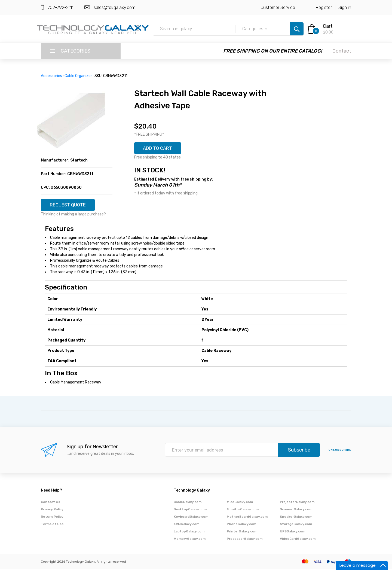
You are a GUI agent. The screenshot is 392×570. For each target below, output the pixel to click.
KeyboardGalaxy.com (191, 517)
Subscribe (299, 451)
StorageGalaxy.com (296, 525)
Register (324, 7)
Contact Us (50, 503)
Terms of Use (52, 525)
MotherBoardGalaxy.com (247, 517)
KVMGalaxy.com (186, 525)
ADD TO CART (160, 149)
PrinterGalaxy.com (242, 532)
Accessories (51, 76)
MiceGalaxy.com (240, 503)
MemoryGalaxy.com (190, 539)
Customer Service (278, 7)
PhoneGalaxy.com (241, 525)
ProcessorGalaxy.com (245, 539)
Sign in (345, 7)
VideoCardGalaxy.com (298, 539)
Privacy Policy (52, 510)
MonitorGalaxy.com (243, 510)
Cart (328, 26)
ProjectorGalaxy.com (297, 503)
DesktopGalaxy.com (190, 510)
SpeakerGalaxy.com (296, 517)
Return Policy (52, 517)
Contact (342, 51)
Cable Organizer (78, 76)
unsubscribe (340, 451)
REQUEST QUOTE (70, 205)
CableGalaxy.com (188, 503)
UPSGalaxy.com (293, 532)
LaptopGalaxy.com (189, 532)
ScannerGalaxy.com (296, 510)
